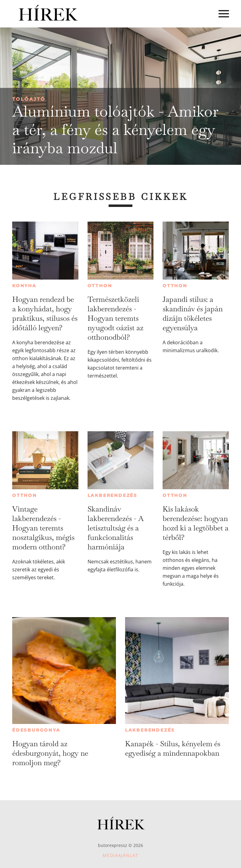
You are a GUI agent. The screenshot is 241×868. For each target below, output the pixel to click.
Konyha (24, 286)
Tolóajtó (29, 99)
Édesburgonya (36, 730)
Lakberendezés (112, 495)
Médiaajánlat (120, 855)
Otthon (100, 286)
